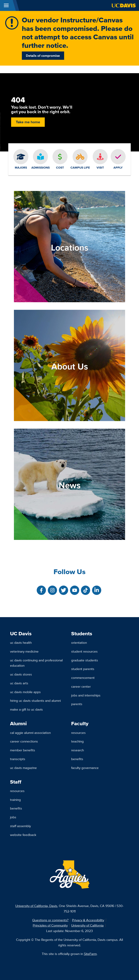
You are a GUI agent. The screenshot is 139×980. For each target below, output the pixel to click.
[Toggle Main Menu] (6, 5)
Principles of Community (50, 925)
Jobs (13, 817)
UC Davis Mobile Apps (25, 692)
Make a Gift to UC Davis (26, 709)
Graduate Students (85, 660)
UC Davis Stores (21, 674)
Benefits (77, 759)
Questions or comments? (50, 920)
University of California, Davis (36, 906)
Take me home (28, 122)
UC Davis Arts (19, 683)
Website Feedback (23, 835)
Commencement (83, 678)
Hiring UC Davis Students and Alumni (35, 701)
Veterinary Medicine (24, 651)
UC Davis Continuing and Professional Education (36, 663)
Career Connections (24, 741)
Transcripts (18, 759)
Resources (78, 733)
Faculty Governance (85, 768)
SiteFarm (90, 954)
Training (15, 800)
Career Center (81, 686)
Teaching (77, 741)
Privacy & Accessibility (88, 920)
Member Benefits (23, 750)
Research (78, 750)
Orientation (79, 643)
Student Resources (84, 651)
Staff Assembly (20, 826)
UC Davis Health (21, 643)
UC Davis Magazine (23, 768)
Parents (77, 704)
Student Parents (83, 669)
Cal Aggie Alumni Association (30, 733)
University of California (87, 925)
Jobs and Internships (86, 695)
